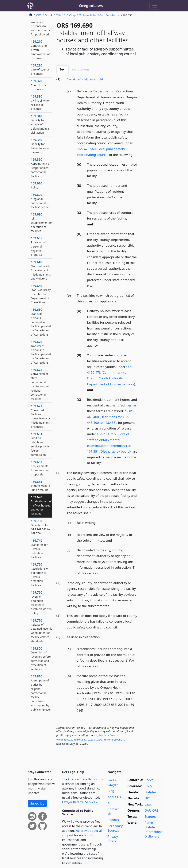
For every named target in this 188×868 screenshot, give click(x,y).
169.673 (41, 384)
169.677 (41, 416)
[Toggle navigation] (155, 6)
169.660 (41, 322)
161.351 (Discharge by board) (109, 451)
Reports (113, 820)
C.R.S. (149, 786)
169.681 (41, 444)
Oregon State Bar (80, 779)
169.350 (40, 146)
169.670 (41, 352)
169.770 (42, 631)
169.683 (40, 468)
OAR (148, 810)
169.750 (40, 575)
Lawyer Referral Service (79, 802)
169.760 (41, 603)
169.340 (40, 124)
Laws (148, 804)
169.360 (41, 168)
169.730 (40, 527)
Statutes (151, 792)
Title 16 (61, 15)
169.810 (41, 693)
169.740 (39, 549)
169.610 (37, 185)
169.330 (40, 102)
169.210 (40, 50)
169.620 (41, 201)
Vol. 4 (49, 15)
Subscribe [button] (37, 803)
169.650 (41, 294)
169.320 (39, 85)
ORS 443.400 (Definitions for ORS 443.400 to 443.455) (110, 417)
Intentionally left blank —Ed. (85, 79)
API (110, 803)
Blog (111, 791)
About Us (114, 797)
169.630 (42, 222)
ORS (39, 15)
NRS (148, 798)
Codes (149, 780)
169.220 (40, 69)
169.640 (41, 270)
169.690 (41, 505)
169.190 (40, 26)
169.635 (38, 246)
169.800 (41, 659)
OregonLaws (91, 6)
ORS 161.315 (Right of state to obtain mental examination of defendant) (108, 440)
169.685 (41, 486)
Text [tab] (63, 69)
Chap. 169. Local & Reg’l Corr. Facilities (93, 15)
